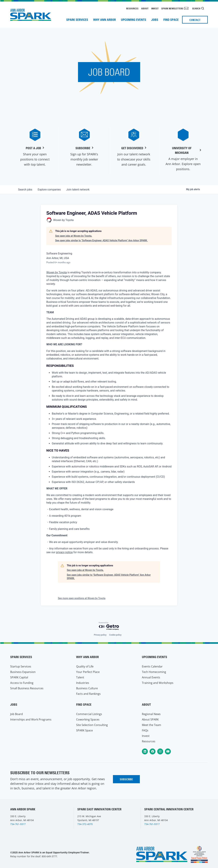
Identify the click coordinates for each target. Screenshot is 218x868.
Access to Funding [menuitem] (22, 683)
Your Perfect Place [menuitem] (88, 672)
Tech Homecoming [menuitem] (154, 672)
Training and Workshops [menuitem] (158, 683)
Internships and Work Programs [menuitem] (31, 719)
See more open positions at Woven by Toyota (82, 598)
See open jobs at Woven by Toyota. (74, 236)
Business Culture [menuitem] (87, 688)
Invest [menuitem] (155, 9)
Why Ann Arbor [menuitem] (104, 20)
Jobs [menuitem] (155, 20)
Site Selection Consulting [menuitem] (92, 725)
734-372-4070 (85, 824)
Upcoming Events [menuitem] (134, 20)
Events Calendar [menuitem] (152, 666)
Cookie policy (115, 635)
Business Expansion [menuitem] (23, 672)
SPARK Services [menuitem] (77, 20)
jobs (25, 190)
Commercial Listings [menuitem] (89, 714)
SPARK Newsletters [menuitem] (172, 9)
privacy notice (64, 552)
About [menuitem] (145, 9)
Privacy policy (100, 635)
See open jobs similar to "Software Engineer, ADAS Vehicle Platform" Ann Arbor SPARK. (101, 240)
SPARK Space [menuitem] (84, 730)
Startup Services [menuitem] (21, 666)
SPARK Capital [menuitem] (19, 677)
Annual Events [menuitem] (151, 677)
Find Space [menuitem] (171, 20)
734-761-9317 (18, 824)
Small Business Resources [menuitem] (27, 688)
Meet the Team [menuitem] (151, 725)
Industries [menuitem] (83, 683)
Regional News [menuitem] (151, 714)
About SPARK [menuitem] (150, 719)
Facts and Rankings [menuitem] (88, 694)
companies (49, 190)
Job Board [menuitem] (17, 714)
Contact (195, 20)
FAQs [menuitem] (145, 730)
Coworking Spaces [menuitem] (88, 719)
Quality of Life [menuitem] (85, 666)
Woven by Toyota (57, 272)
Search (196, 9)
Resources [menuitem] (132, 9)
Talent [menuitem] (80, 677)
